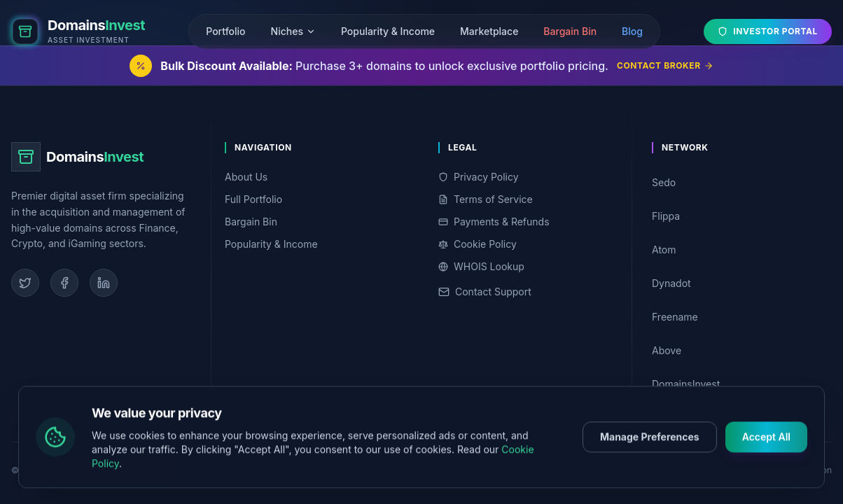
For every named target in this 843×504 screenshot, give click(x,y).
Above (739, 350)
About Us (246, 177)
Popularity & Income (388, 31)
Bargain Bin (570, 31)
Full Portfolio (253, 199)
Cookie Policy (478, 244)
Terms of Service (486, 199)
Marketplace (489, 31)
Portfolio (225, 31)
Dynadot (739, 283)
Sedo (739, 182)
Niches (293, 31)
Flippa (739, 216)
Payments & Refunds (494, 222)
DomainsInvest (739, 384)
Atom (739, 250)
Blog (632, 31)
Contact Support (485, 292)
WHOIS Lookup (481, 266)
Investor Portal (768, 31)
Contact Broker (665, 65)
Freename (739, 317)
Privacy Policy (479, 177)
